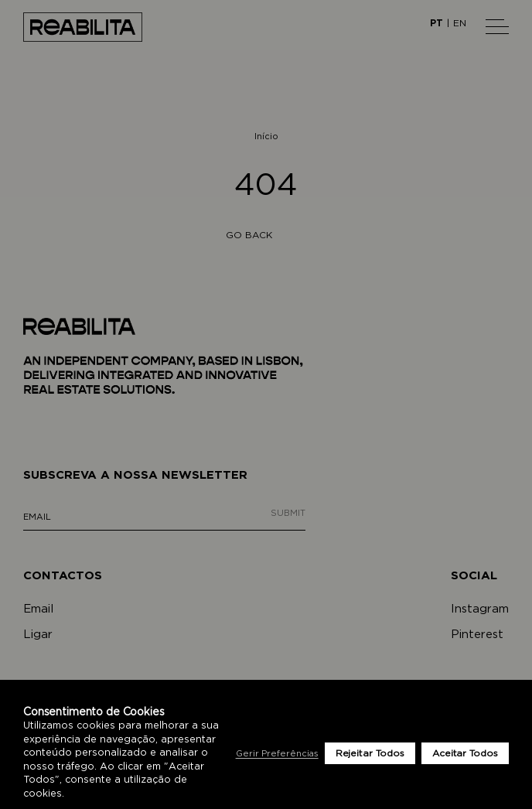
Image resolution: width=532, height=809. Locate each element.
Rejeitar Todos (370, 753)
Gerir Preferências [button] (277, 754)
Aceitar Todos (465, 753)
